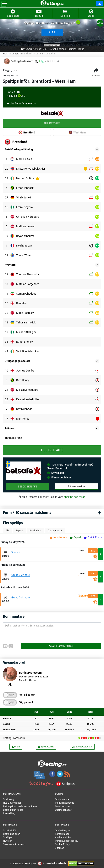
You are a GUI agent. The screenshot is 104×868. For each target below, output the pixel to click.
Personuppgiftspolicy (67, 841)
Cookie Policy (62, 844)
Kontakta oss (62, 834)
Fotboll (53, 49)
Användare (35, 530)
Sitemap (60, 848)
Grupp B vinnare (21, 575)
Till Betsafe (52, 123)
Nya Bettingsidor (12, 803)
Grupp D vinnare (21, 597)
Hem (5, 54)
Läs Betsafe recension (23, 103)
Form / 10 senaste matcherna (27, 512)
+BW (100, 23)
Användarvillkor (63, 837)
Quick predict (55, 530)
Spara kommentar (61, 646)
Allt (7, 530)
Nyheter (7, 841)
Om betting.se (63, 830)
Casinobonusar (63, 810)
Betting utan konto (13, 810)
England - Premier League (71, 49)
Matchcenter (52, 45)
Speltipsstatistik (82, 747)
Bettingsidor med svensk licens (20, 806)
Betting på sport (12, 834)
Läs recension (77, 486)
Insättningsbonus (65, 803)
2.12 (52, 32)
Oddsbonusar (62, 799)
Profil (16, 747)
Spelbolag (8, 799)
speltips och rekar (74, 497)
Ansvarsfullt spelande (52, 863)
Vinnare (16, 552)
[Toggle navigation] (5, 4)
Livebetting (9, 813)
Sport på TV (9, 830)
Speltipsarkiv (46, 747)
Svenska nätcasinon (14, 844)
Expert (19, 530)
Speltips (15, 54)
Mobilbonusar (62, 806)
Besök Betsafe (27, 486)
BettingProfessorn (14, 738)
